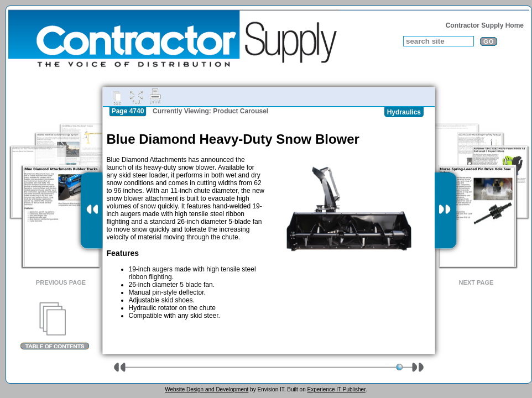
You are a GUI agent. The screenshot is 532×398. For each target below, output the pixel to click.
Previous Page (61, 282)
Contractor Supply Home (485, 25)
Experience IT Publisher (336, 389)
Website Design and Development (207, 389)
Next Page (476, 282)
